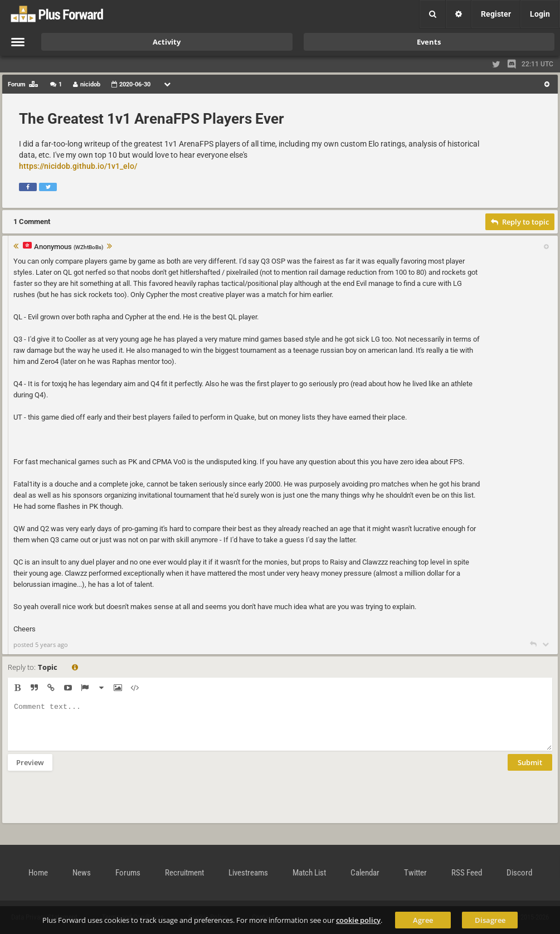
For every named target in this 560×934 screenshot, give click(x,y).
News (82, 873)
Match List (309, 873)
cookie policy (358, 920)
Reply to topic (520, 222)
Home (38, 873)
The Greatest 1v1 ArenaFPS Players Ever (152, 119)
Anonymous (69, 247)
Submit (530, 771)
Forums (128, 873)
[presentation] (92, 804)
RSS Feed (467, 873)
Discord (519, 873)
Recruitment (184, 873)
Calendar (365, 873)
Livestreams (248, 873)
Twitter (415, 873)
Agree (423, 920)
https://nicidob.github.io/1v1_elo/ (78, 166)
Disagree (490, 920)
